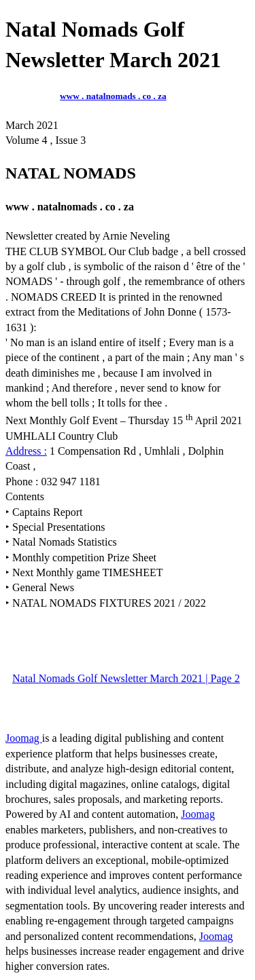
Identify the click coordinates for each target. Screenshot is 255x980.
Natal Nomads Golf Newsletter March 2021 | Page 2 (126, 678)
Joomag (24, 738)
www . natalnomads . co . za (113, 96)
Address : (26, 451)
